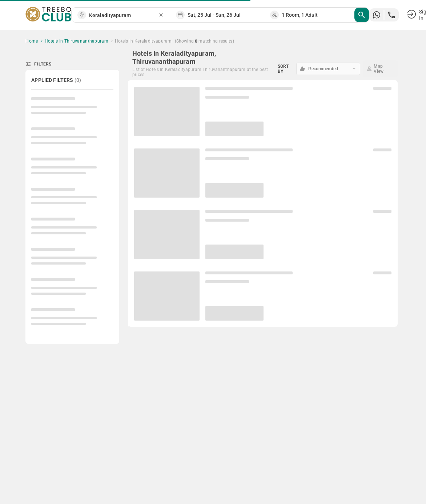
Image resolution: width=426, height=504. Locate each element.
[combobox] (124, 15)
